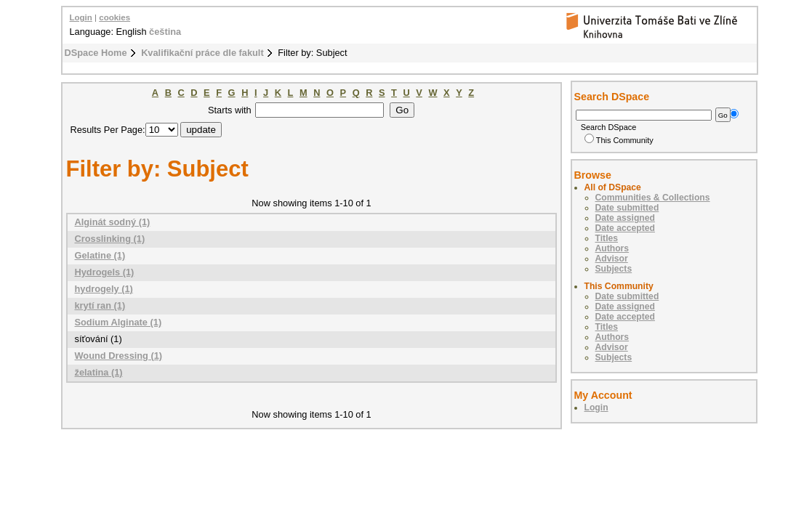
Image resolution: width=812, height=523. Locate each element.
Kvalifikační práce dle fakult (202, 53)
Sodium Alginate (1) (118, 322)
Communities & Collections (653, 198)
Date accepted (625, 228)
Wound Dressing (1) (119, 356)
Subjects (614, 269)
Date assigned (625, 218)
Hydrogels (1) (105, 272)
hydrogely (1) (104, 289)
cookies (114, 17)
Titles (607, 238)
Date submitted (627, 208)
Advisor (612, 259)
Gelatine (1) (100, 255)
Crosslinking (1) (110, 239)
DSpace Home (96, 53)
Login (81, 17)
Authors (612, 248)
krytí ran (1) (100, 305)
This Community (619, 140)
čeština (165, 32)
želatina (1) (99, 372)
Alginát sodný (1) (113, 222)
